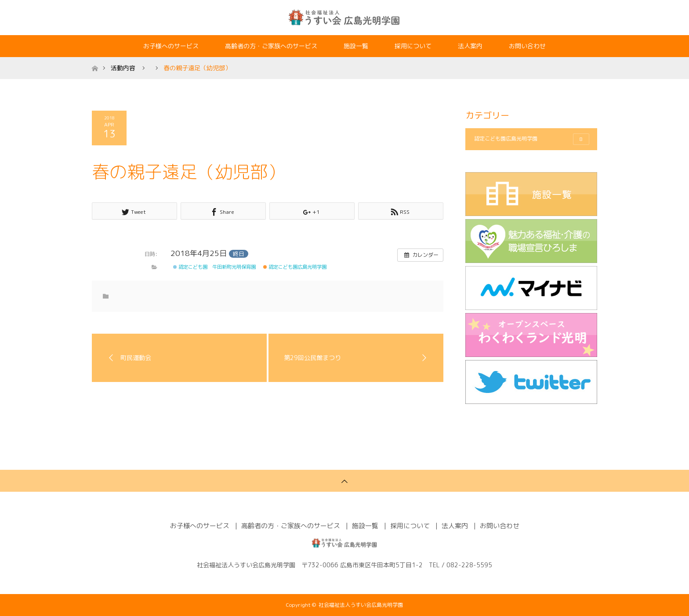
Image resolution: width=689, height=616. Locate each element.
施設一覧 (356, 46)
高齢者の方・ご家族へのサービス (271, 46)
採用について (413, 46)
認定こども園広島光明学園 (295, 267)
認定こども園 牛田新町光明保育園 (214, 267)
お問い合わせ (527, 46)
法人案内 (470, 46)
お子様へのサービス (171, 46)
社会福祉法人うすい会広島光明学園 (361, 605)
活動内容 (123, 68)
